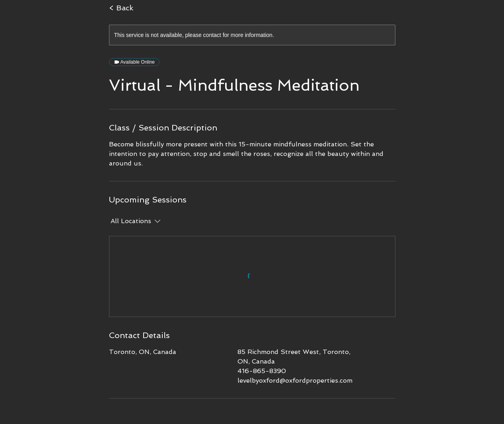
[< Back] (151, 8)
